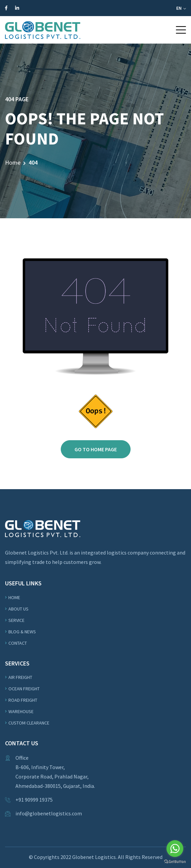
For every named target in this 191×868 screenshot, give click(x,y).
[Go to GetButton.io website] (175, 861)
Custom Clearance (29, 723)
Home (13, 162)
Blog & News (22, 632)
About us (18, 609)
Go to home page (96, 449)
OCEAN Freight (24, 689)
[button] (181, 30)
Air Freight (20, 677)
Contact (18, 643)
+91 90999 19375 (34, 800)
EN (181, 8)
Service (16, 620)
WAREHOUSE (21, 711)
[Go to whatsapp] (175, 849)
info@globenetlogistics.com (49, 813)
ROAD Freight (23, 700)
